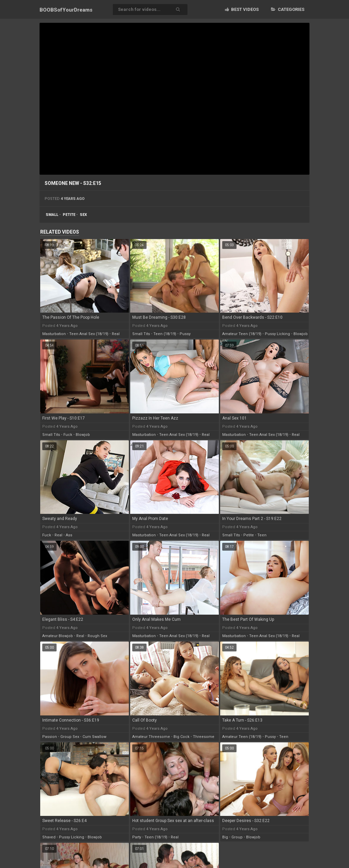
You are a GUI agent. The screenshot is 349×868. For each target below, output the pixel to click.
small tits (141, 334)
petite (69, 215)
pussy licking (277, 334)
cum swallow (94, 737)
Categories (288, 9)
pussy (185, 334)
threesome (204, 737)
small (52, 215)
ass (69, 535)
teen (262, 535)
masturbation (54, 334)
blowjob (301, 334)
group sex (70, 737)
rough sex (97, 636)
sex (83, 215)
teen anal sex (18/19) (89, 334)
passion (50, 737)
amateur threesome (151, 737)
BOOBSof (66, 10)
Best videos (242, 9)
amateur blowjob (58, 636)
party (137, 837)
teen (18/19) (165, 334)
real (116, 334)
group (237, 837)
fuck (68, 435)
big (225, 837)
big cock (181, 737)
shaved (49, 837)
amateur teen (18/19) (242, 334)
